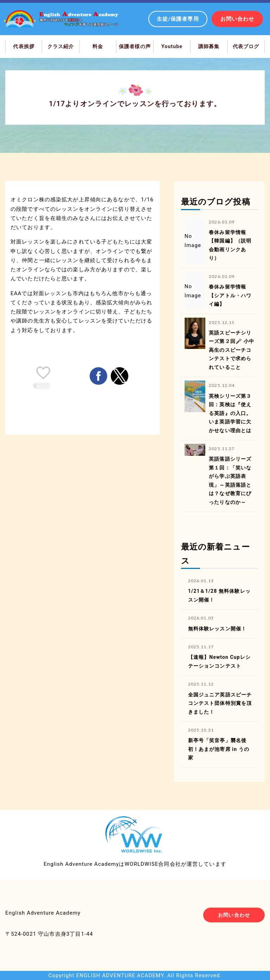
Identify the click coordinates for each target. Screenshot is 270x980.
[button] (98, 376)
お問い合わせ (237, 19)
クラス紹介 (61, 46)
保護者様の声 (135, 46)
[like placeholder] (43, 373)
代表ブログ (246, 46)
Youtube (172, 46)
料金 (98, 46)
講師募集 (209, 46)
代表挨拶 (24, 46)
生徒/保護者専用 (178, 19)
